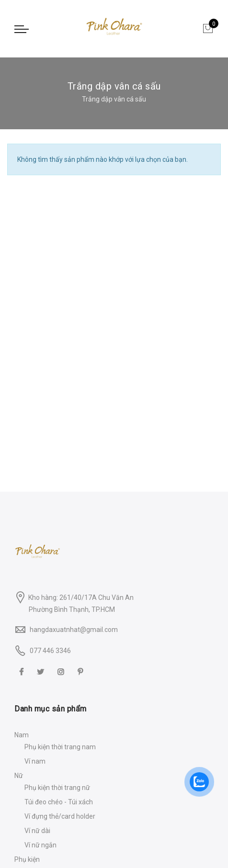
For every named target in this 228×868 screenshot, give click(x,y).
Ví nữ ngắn (40, 845)
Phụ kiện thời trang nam (60, 747)
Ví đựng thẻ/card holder (60, 816)
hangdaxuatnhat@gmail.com (74, 630)
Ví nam (35, 761)
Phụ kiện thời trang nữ (57, 788)
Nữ (19, 776)
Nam (22, 735)
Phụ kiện (27, 859)
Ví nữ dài (37, 831)
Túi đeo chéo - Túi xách (59, 802)
